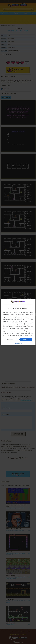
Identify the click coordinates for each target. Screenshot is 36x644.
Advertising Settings (14, 333)
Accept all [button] (26, 339)
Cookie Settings (20, 335)
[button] (18, 343)
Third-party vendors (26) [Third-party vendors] (19, 323)
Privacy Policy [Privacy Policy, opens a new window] (28, 335)
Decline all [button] (10, 340)
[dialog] (18, 322)
